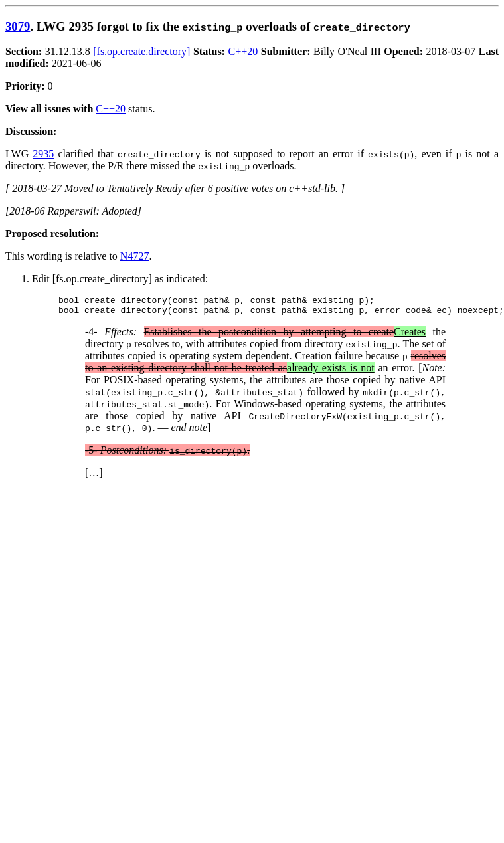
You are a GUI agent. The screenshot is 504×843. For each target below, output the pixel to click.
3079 (18, 26)
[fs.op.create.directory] (141, 51)
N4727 (135, 256)
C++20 (243, 51)
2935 (43, 154)
